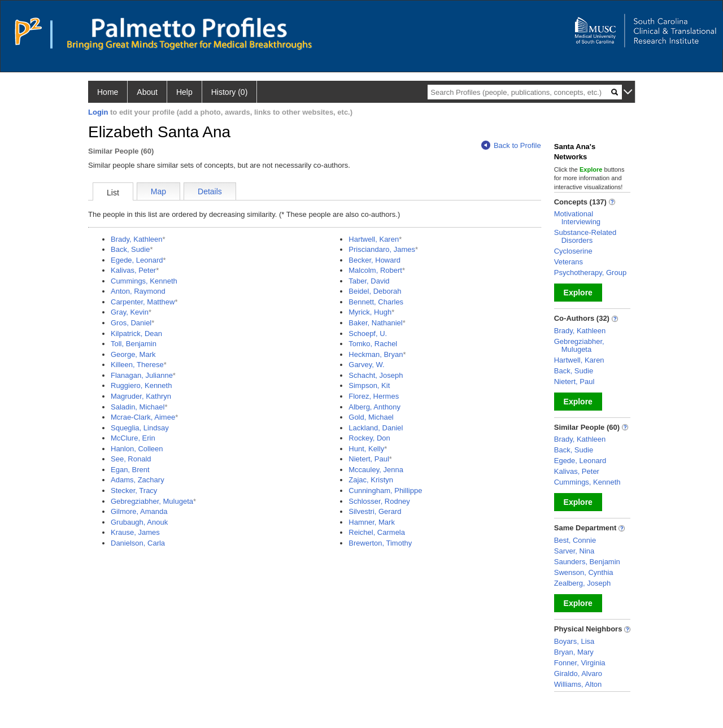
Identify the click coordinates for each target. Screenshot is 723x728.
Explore (578, 293)
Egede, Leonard (137, 260)
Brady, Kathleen (137, 239)
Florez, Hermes (374, 396)
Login (98, 112)
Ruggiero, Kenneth (141, 385)
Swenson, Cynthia (584, 572)
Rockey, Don (369, 438)
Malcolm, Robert (375, 270)
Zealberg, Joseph (582, 583)
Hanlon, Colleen (137, 449)
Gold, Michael (371, 417)
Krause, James (135, 532)
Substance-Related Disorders (585, 236)
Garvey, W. (366, 365)
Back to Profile (511, 145)
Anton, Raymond (138, 291)
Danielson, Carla (138, 543)
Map (158, 191)
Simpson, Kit (369, 385)
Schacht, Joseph (376, 375)
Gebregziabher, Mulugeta (152, 501)
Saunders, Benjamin (587, 562)
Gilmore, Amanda (139, 511)
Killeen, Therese (137, 365)
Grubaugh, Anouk (139, 522)
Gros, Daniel (131, 323)
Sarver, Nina (574, 551)
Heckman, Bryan (376, 354)
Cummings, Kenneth (144, 281)
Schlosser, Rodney (379, 501)
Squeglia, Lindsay (140, 428)
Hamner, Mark (372, 522)
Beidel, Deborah (375, 291)
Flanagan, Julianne (142, 375)
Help (184, 92)
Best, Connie (575, 540)
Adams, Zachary (138, 480)
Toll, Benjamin (134, 344)
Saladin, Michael (138, 407)
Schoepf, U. (368, 334)
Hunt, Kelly (366, 449)
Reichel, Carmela (377, 532)
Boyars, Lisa (574, 641)
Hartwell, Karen (374, 239)
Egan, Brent (130, 470)
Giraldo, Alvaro (578, 673)
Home (108, 92)
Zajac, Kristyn (371, 480)
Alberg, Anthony (374, 407)
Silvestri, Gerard (375, 511)
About (147, 92)
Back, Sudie (130, 249)
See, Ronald (131, 459)
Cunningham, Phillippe (385, 491)
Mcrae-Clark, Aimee (143, 417)
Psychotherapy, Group (590, 273)
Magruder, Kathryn (141, 396)
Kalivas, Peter (133, 270)
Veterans (569, 262)
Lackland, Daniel (376, 428)
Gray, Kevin (130, 312)
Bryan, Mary (574, 652)
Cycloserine (573, 251)
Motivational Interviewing (577, 218)
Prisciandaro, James (382, 249)
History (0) (230, 92)
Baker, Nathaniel (375, 323)
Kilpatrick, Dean (136, 334)
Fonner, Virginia (580, 663)
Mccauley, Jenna (376, 470)
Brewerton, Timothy (380, 543)
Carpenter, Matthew (143, 302)
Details (210, 191)
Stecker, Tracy (134, 491)
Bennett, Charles (376, 302)
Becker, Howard (374, 260)
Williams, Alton (578, 684)
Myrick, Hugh (370, 312)
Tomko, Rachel (373, 344)
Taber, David (369, 281)
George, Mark (133, 354)
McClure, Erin (133, 438)
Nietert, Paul (369, 459)
